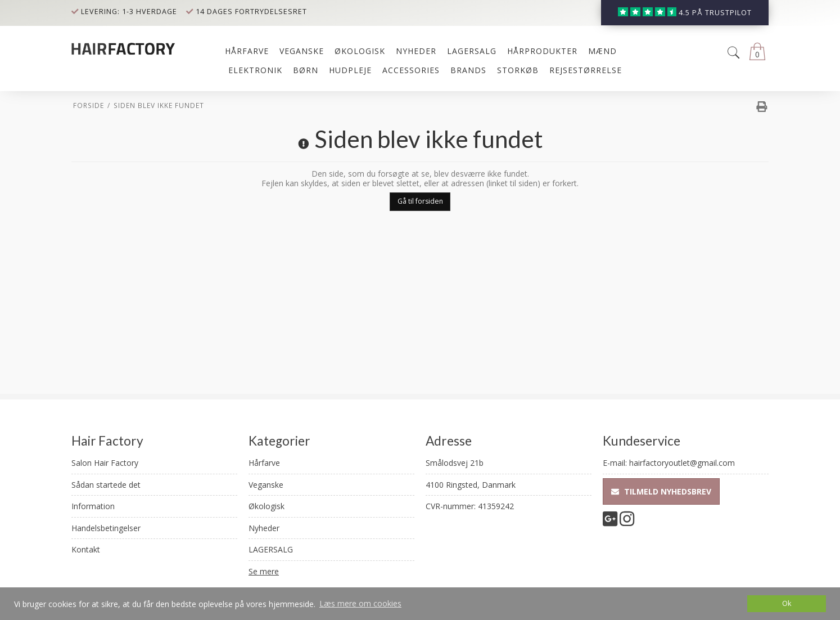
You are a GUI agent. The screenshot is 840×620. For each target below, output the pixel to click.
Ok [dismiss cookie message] (787, 603)
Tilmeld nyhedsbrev (661, 491)
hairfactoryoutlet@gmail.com (682, 463)
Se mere (264, 571)
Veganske (266, 485)
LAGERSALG (271, 549)
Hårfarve (264, 463)
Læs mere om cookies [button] (360, 603)
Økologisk (267, 506)
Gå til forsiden (420, 201)
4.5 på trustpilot (715, 13)
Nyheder (264, 528)
